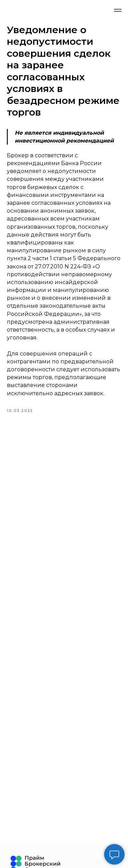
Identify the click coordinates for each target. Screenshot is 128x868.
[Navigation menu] (118, 10)
